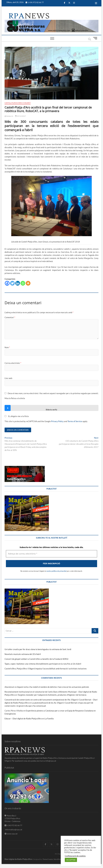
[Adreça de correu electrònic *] (51, 451)
